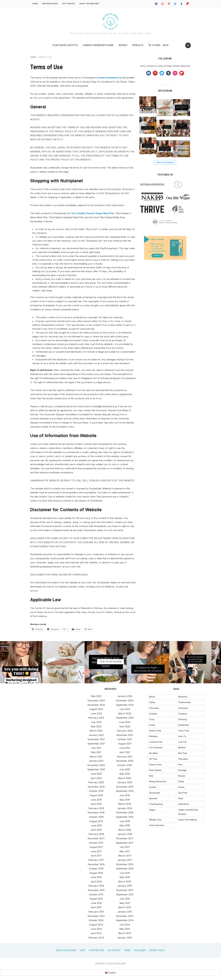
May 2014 (125, 929)
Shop (83, 950)
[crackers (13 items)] (191, 714)
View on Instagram (165, 162)
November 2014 (125, 916)
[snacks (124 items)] (162, 787)
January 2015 (125, 912)
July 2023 (125, 709)
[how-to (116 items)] (191, 736)
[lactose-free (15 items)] (162, 742)
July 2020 (125, 769)
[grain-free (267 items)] (191, 731)
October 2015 (96, 894)
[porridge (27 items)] (191, 770)
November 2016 (125, 864)
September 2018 (125, 817)
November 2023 (96, 705)
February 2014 (96, 938)
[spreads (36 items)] (162, 798)
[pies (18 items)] (191, 765)
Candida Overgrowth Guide (98, 45)
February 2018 (96, 834)
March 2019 (125, 804)
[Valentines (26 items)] (191, 804)
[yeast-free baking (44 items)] (191, 820)
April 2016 (96, 882)
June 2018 (96, 825)
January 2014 (125, 938)
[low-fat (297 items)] (191, 742)
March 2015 (125, 907)
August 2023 (96, 709)
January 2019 (125, 808)
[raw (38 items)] (162, 776)
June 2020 (96, 774)
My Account (114, 950)
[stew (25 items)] (191, 798)
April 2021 (125, 752)
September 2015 (125, 894)
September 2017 (125, 843)
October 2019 (96, 791)
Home (35, 4)
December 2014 (96, 916)
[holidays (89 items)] (162, 736)
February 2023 (96, 718)
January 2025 (125, 696)
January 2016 (125, 886)
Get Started (69, 4)
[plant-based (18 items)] (162, 770)
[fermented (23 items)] (191, 725)
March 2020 (125, 778)
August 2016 (96, 873)
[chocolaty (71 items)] (162, 708)
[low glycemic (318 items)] (162, 748)
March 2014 (125, 933)
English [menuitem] (112, 973)
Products (138, 45)
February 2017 (96, 860)
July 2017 (125, 847)
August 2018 (96, 821)
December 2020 (125, 761)
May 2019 (125, 800)
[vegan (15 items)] (162, 810)
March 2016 (125, 882)
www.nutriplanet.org (110, 78)
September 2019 (125, 791)
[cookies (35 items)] (162, 714)
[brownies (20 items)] (191, 697)
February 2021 (125, 757)
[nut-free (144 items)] (191, 753)
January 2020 (125, 782)
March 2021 (96, 757)
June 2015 (96, 903)
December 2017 (96, 838)
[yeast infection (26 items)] (162, 825)
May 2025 (96, 696)
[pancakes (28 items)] (191, 759)
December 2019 (96, 787)
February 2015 (96, 912)
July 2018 (125, 821)
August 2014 (96, 925)
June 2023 (96, 713)
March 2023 (125, 713)
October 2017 (96, 843)
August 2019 (96, 795)
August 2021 (125, 744)
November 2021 (96, 739)
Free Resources (50, 4)
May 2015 (125, 903)
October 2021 (125, 739)
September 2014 (125, 920)
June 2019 (96, 800)
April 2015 (96, 907)
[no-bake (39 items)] (162, 753)
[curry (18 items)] (162, 719)
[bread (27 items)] (162, 697)
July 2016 (125, 873)
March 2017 (125, 856)
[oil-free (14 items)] (162, 759)
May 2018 (125, 825)
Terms (127, 950)
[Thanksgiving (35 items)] (162, 804)
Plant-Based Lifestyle (65, 45)
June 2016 (96, 877)
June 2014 (96, 929)
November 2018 (125, 813)
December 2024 (96, 701)
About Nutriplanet (89, 4)
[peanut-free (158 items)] (162, 765)
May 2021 (96, 752)
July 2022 (96, 722)
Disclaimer (140, 950)
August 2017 (96, 847)
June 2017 (96, 851)
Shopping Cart (97, 950)
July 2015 (125, 899)
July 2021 (96, 748)
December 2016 (96, 864)
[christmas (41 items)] (191, 708)
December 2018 (96, 813)
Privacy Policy (157, 950)
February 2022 (125, 731)
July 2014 (125, 925)
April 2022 (125, 726)
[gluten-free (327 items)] (162, 731)
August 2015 (96, 899)
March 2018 (125, 830)
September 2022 (125, 718)
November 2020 (96, 765)
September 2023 (125, 705)
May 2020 (125, 774)
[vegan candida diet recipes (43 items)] (191, 812)
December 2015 (96, 890)
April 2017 (96, 856)
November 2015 (125, 890)
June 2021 (125, 748)
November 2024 (125, 701)
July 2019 (125, 795)
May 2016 (125, 877)
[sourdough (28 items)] (162, 793)
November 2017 (125, 838)
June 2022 (125, 722)
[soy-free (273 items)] (191, 793)
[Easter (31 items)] (162, 725)
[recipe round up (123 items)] (162, 782)
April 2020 (96, 778)
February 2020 (96, 782)
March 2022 (96, 731)
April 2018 (96, 830)
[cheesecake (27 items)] (191, 702)
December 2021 (125, 735)
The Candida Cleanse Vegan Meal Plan (93, 213)
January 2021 (96, 761)
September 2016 (125, 869)
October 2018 (96, 817)
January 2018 (125, 834)
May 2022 (96, 726)
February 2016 (96, 886)
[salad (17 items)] (191, 782)
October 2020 (125, 765)
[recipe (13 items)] (191, 776)
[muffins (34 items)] (191, 748)
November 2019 (125, 787)
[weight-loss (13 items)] (162, 820)
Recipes (123, 45)
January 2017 (125, 860)
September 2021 (96, 744)
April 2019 (96, 804)
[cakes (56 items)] (162, 702)
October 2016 (96, 869)
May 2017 (125, 851)
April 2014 (96, 933)
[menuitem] (111, 973)
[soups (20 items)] (191, 787)
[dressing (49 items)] (191, 719)
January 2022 (96, 735)
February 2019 (96, 808)
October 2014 (96, 920)
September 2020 (96, 769)
